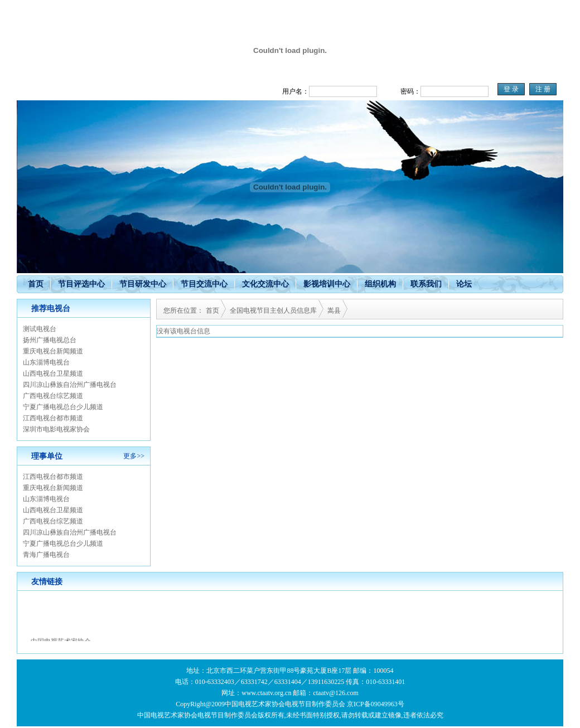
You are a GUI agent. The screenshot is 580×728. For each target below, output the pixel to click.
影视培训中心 (327, 284)
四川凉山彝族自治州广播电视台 (70, 385)
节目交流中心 (204, 284)
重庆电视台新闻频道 (53, 351)
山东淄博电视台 (46, 362)
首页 (36, 284)
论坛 (464, 284)
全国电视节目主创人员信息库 (273, 310)
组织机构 (380, 284)
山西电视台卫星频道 (53, 373)
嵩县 (334, 310)
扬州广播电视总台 (50, 340)
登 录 (511, 89)
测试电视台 (40, 329)
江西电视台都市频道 (53, 418)
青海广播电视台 (46, 555)
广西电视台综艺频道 (53, 396)
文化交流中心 (265, 284)
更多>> (134, 456)
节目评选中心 (81, 284)
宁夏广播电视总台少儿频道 (63, 407)
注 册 (543, 89)
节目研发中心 (143, 284)
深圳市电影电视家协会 (56, 429)
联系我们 (426, 284)
